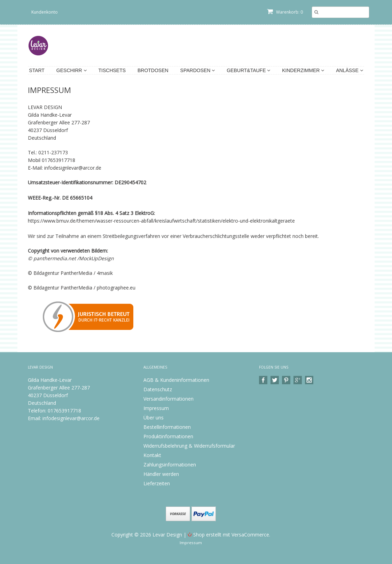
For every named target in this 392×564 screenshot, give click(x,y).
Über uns (154, 418)
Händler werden (161, 474)
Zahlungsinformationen (170, 465)
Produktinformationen (168, 436)
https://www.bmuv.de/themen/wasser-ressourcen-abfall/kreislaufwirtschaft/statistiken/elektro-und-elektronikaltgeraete (161, 221)
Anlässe (349, 70)
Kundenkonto (45, 12)
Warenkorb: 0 (285, 12)
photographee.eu (116, 288)
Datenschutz (158, 389)
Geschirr (72, 70)
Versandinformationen (168, 399)
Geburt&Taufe (248, 70)
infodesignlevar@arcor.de (71, 418)
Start (37, 70)
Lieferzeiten (157, 483)
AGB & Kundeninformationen (176, 380)
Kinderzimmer (303, 70)
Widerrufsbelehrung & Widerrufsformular (189, 446)
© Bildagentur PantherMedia (61, 288)
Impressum (156, 408)
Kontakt (152, 455)
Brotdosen (153, 70)
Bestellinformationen (167, 427)
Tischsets (112, 70)
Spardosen (198, 70)
